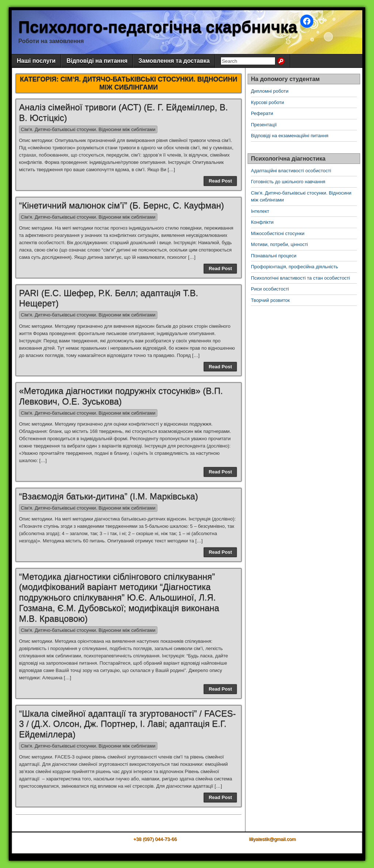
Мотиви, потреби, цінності (279, 244)
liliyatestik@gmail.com (272, 839)
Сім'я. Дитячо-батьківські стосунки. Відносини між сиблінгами (88, 129)
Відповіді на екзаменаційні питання (290, 136)
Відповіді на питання (97, 61)
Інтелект (260, 211)
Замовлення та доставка (174, 61)
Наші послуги (36, 61)
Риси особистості (270, 289)
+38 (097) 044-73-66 (155, 839)
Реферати (262, 113)
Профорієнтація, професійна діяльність (295, 267)
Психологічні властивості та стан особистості (300, 278)
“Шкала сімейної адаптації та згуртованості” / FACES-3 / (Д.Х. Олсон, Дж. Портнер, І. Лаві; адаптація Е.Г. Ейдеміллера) (127, 724)
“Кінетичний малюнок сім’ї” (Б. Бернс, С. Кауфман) (121, 205)
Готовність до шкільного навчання (288, 182)
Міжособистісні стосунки (278, 233)
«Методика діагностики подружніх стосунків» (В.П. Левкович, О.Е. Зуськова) (121, 396)
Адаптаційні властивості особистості (291, 171)
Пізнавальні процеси (274, 256)
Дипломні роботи (270, 91)
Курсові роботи (268, 102)
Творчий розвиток (270, 300)
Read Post (220, 181)
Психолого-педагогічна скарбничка (158, 27)
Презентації (264, 125)
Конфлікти (262, 222)
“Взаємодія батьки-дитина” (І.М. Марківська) (108, 496)
